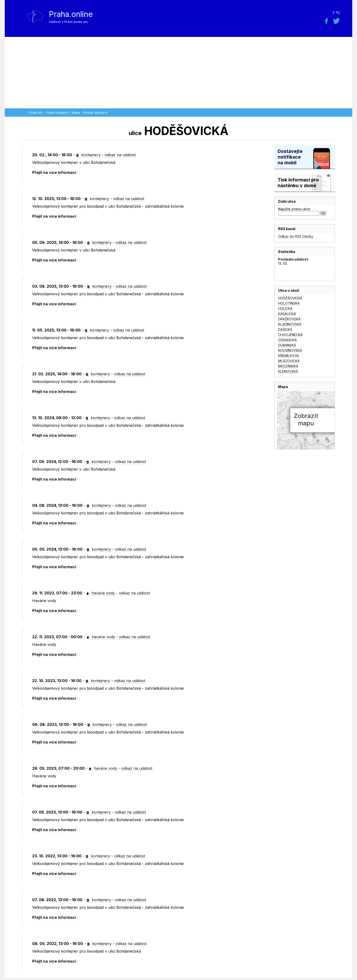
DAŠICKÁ (285, 329)
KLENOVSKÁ (288, 371)
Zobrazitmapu (306, 419)
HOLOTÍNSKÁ (289, 303)
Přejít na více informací (54, 172)
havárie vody (101, 593)
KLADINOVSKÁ (290, 324)
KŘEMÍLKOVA (288, 356)
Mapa (76, 113)
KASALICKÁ (287, 314)
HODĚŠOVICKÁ (290, 298)
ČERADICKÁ (287, 340)
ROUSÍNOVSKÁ (290, 350)
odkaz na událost (120, 155)
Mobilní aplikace (95, 113)
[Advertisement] (178, 73)
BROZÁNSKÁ (288, 366)
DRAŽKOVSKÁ (289, 319)
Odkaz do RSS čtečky (296, 236)
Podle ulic (36, 113)
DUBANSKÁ (287, 345)
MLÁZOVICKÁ (289, 361)
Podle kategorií (57, 113)
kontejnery (88, 155)
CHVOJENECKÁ (290, 335)
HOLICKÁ (285, 309)
